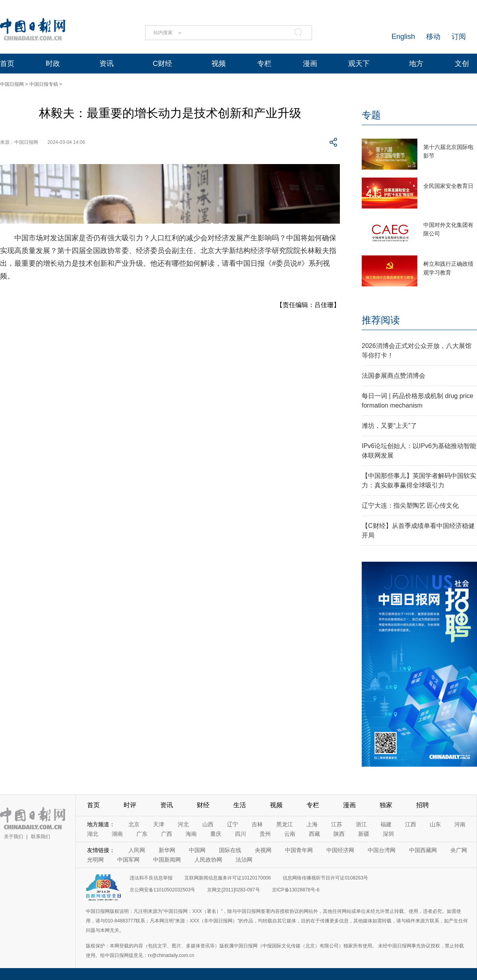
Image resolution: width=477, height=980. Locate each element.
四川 (240, 834)
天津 (159, 824)
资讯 (107, 64)
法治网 (244, 860)
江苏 (337, 824)
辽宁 (233, 824)
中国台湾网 (382, 850)
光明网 (95, 860)
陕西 (339, 834)
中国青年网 (299, 850)
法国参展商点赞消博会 (394, 376)
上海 (312, 824)
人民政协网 (208, 860)
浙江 (361, 824)
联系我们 (41, 837)
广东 (142, 834)
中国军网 (128, 860)
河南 (460, 824)
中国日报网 (12, 84)
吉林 (257, 824)
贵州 (265, 834)
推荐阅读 (381, 320)
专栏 (264, 64)
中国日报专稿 (44, 84)
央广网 (459, 850)
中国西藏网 (423, 850)
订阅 (459, 37)
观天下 (359, 64)
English (403, 37)
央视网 (263, 850)
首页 (7, 64)
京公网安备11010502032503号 (162, 890)
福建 (386, 824)
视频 (219, 64)
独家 (386, 805)
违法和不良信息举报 (151, 878)
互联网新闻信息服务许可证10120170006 (228, 878)
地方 (416, 64)
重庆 (216, 834)
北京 (134, 824)
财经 (203, 805)
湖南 (117, 834)
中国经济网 (340, 850)
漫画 (310, 64)
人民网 (137, 850)
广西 (167, 834)
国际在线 (230, 850)
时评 (130, 805)
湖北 (93, 834)
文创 (462, 64)
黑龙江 (285, 824)
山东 (435, 824)
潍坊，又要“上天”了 (389, 426)
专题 (371, 115)
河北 (183, 824)
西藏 (314, 834)
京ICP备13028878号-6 (296, 890)
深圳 (388, 834)
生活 (240, 805)
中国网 (197, 850)
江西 (411, 824)
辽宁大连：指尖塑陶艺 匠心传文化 (410, 505)
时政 (53, 64)
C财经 (162, 64)
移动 (433, 37)
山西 (208, 824)
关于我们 (14, 837)
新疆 (364, 834)
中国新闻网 (167, 860)
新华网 (167, 850)
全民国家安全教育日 (448, 186)
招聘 (423, 805)
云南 (290, 834)
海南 (191, 834)
